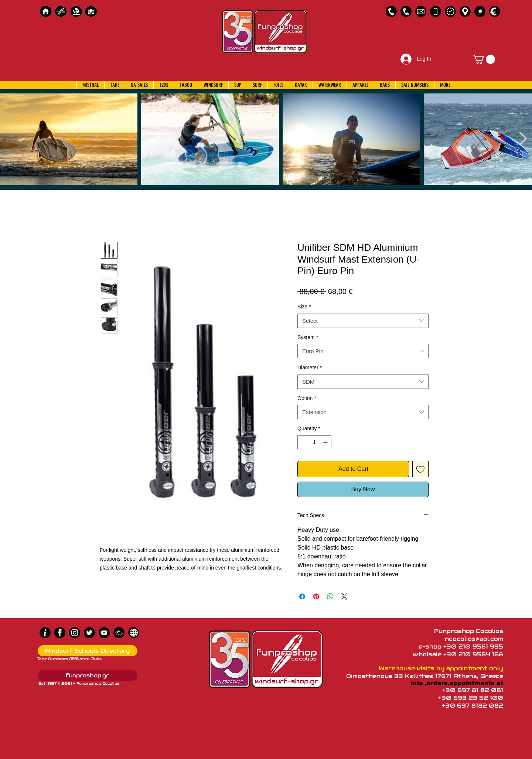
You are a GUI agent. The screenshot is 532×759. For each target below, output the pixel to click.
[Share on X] (344, 596)
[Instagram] (75, 633)
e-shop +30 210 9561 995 (461, 647)
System (308, 337)
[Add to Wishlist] (420, 469)
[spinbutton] (314, 442)
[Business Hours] (450, 11)
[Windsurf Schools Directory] (88, 651)
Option (307, 398)
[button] (484, 59)
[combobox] (363, 321)
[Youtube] (104, 633)
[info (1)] (45, 633)
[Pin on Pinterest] (316, 596)
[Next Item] (523, 139)
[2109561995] (391, 11)
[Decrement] (303, 442)
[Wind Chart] (119, 633)
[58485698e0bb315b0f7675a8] (421, 11)
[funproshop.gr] (88, 676)
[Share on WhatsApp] (330, 596)
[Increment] (326, 442)
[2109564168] (406, 11)
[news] (134, 633)
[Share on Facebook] (302, 596)
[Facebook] (60, 633)
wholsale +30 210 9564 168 (458, 654)
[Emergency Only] (436, 11)
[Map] (465, 11)
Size (304, 307)
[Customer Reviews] (480, 11)
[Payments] (495, 11)
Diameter (310, 367)
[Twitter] (89, 633)
